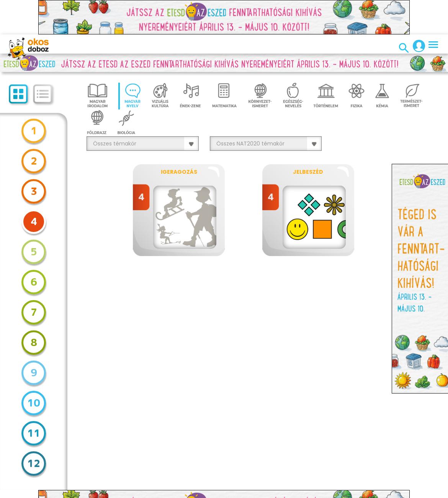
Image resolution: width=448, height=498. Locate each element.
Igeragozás (179, 172)
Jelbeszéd (308, 172)
